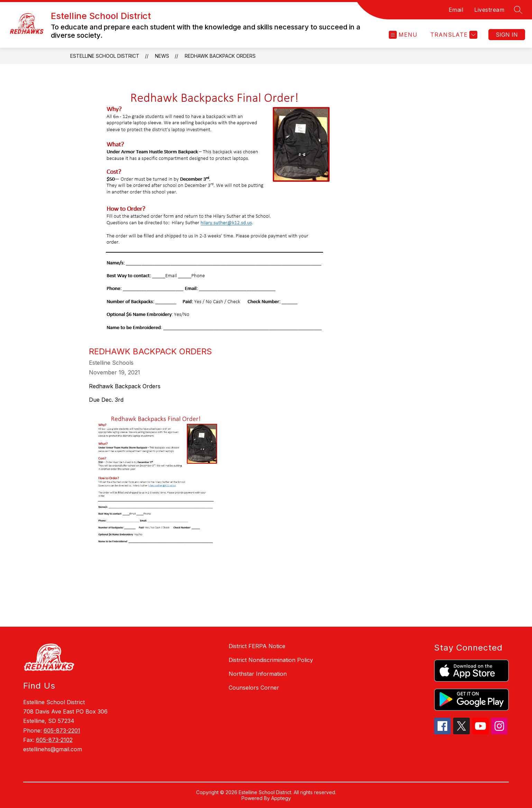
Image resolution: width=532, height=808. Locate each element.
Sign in (507, 35)
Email (456, 10)
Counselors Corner (254, 688)
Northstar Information (258, 674)
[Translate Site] (453, 35)
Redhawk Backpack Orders (220, 56)
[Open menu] (403, 35)
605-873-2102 (54, 740)
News (162, 56)
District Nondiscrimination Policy (271, 660)
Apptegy (281, 798)
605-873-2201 (62, 730)
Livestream (489, 10)
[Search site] (518, 10)
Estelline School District (105, 56)
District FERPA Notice (257, 646)
